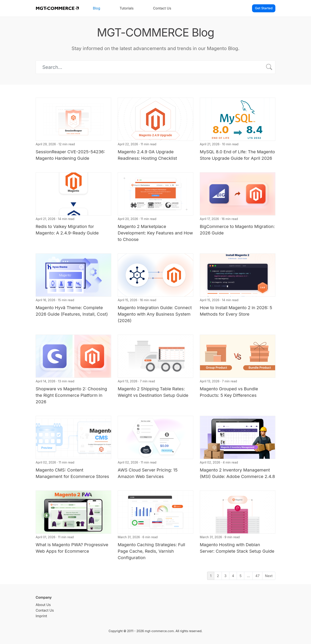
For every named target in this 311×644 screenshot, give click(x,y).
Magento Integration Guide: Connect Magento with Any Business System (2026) (155, 314)
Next (269, 576)
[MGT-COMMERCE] (57, 8)
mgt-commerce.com (159, 631)
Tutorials (127, 8)
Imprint (41, 616)
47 (257, 576)
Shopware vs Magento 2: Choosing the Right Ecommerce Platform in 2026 (71, 395)
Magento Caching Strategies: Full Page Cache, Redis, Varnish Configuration (151, 551)
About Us (43, 605)
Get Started (264, 8)
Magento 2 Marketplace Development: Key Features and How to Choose (155, 233)
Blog (97, 8)
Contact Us (162, 8)
